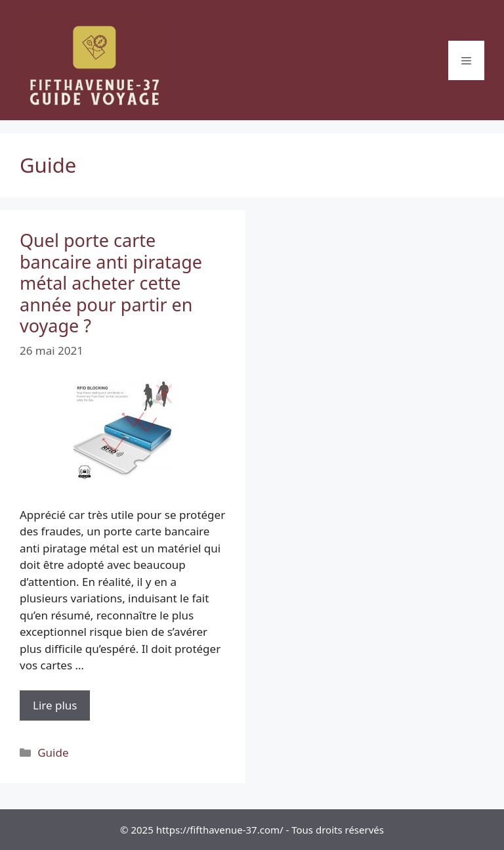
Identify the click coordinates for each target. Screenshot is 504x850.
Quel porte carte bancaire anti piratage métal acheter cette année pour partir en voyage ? (111, 283)
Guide (53, 752)
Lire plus (61, 708)
